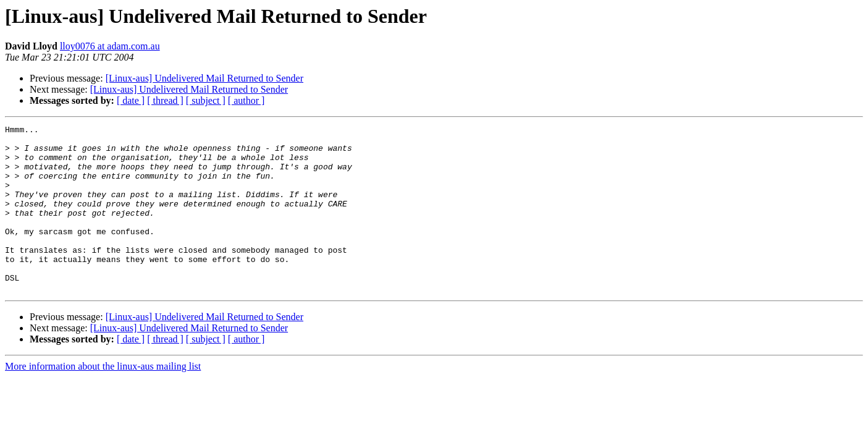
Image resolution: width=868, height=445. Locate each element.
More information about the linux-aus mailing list (103, 400)
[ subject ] (206, 100)
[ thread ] (165, 100)
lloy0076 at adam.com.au (110, 46)
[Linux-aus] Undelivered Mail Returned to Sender (204, 78)
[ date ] (131, 100)
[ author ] (246, 100)
